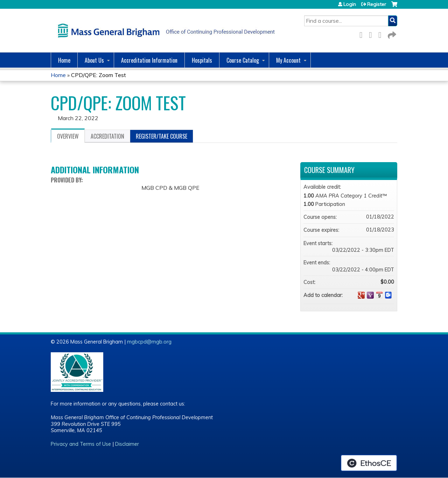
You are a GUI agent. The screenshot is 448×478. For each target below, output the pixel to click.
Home (64, 60)
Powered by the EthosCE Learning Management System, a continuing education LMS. (369, 463)
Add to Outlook (388, 295)
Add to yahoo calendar (370, 295)
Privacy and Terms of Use (81, 444)
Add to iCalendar (379, 295)
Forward (391, 34)
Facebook (363, 34)
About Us (94, 60)
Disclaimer (127, 444)
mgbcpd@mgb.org (149, 342)
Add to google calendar (361, 295)
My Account (288, 60)
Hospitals (202, 60)
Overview (68, 136)
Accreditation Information (149, 60)
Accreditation (107, 136)
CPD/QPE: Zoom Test (99, 75)
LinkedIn (382, 34)
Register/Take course (162, 136)
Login (350, 4)
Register (377, 4)
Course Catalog (243, 60)
